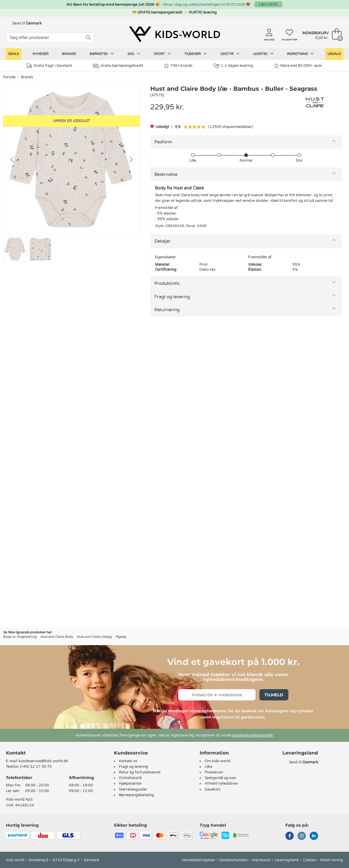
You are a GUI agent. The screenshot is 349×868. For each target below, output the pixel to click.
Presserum (214, 772)
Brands (69, 54)
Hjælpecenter (130, 783)
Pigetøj (121, 637)
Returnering (167, 310)
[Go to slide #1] (15, 249)
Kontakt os (128, 761)
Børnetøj (102, 54)
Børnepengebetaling (136, 795)
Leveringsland (287, 860)
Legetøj (263, 54)
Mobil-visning (332, 860)
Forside (9, 77)
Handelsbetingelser (199, 860)
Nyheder (41, 54)
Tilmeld (274, 695)
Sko (134, 54)
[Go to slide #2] (40, 249)
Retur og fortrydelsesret (140, 772)
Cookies (310, 860)
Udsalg (334, 54)
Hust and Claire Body (57, 637)
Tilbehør (195, 54)
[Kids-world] (174, 35)
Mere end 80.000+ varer (298, 66)
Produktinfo (167, 283)
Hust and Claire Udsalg (94, 637)
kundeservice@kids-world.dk (43, 761)
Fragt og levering (172, 297)
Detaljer (163, 241)
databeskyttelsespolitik (253, 735)
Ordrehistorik (130, 778)
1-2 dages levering (233, 66)
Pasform (163, 142)
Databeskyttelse (234, 860)
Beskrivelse (166, 174)
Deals (14, 54)
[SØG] (88, 38)
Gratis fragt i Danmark (49, 66)
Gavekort (213, 789)
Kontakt (16, 753)
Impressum (261, 860)
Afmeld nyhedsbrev (221, 783)
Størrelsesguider (133, 789)
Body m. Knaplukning (20, 637)
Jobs (209, 767)
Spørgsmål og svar (220, 778)
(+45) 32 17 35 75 (36, 767)
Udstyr (230, 54)
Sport (162, 54)
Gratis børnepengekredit (118, 66)
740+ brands (178, 66)
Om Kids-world (218, 761)
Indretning (300, 54)
